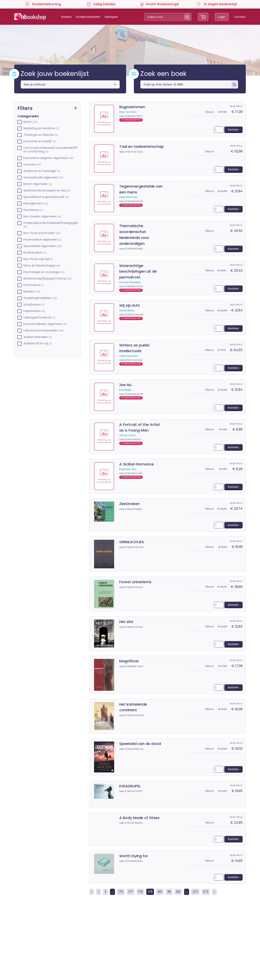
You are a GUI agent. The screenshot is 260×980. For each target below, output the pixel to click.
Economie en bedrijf (40, 141)
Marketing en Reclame (41, 128)
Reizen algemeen (38, 184)
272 (195, 892)
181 (169, 892)
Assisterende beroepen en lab (47, 190)
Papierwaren (34, 311)
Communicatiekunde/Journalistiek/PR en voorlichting (50, 150)
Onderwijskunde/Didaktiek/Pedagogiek (50, 225)
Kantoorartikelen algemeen (45, 324)
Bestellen (233, 130)
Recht (30, 122)
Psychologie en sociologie (44, 272)
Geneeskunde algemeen (43, 178)
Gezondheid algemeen (42, 246)
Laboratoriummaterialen (44, 331)
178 (140, 892)
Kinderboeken (35, 253)
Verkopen (111, 17)
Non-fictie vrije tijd (38, 259)
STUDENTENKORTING (131, 120)
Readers (32, 292)
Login (222, 17)
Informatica (34, 285)
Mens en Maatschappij (42, 266)
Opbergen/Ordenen (39, 318)
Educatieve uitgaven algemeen (48, 158)
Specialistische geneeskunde (46, 197)
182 (178, 892)
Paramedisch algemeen (43, 240)
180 (160, 892)
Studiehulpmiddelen (40, 298)
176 (121, 892)
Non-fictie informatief (42, 233)
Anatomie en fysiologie (42, 171)
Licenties (32, 165)
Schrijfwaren (34, 305)
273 (206, 892)
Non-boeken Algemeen (42, 216)
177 (131, 892)
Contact (240, 17)
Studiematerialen (88, 17)
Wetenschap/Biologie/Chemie (47, 279)
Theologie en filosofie (41, 135)
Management (36, 203)
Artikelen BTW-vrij (37, 344)
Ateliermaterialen (38, 337)
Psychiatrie (33, 210)
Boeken (67, 17)
